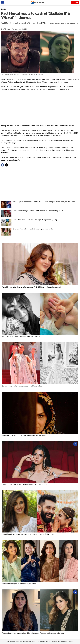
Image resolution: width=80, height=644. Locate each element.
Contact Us (53, 641)
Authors (60, 641)
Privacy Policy (68, 641)
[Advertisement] (40, 107)
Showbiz (4, 9)
